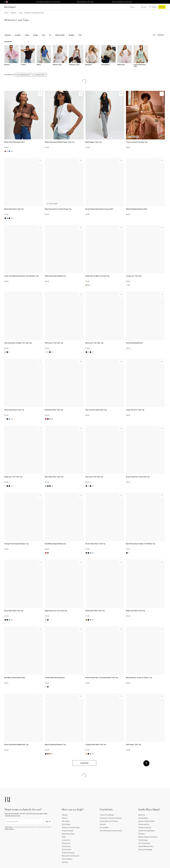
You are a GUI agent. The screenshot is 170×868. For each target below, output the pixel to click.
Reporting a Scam (68, 834)
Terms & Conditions (107, 815)
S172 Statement (144, 843)
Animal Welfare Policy (146, 846)
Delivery (65, 815)
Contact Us (66, 840)
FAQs (64, 837)
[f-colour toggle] (28, 35)
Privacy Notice (9, 829)
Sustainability (143, 818)
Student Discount (68, 853)
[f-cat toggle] (8, 35)
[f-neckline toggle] (72, 35)
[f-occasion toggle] (19, 35)
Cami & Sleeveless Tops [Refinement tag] (24, 75)
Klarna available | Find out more (122, 2)
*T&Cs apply (9, 827)
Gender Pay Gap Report (147, 831)
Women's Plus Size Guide (71, 828)
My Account (66, 843)
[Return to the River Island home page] (11, 7)
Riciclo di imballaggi (145, 850)
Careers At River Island (146, 821)
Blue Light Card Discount (71, 856)
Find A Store (66, 846)
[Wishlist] (40, 94)
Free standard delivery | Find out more (48, 2)
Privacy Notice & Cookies (109, 821)
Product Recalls (68, 831)
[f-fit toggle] (51, 35)
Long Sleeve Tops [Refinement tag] (40, 75)
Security (103, 824)
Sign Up (48, 821)
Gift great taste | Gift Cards (85, 2)
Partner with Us (144, 824)
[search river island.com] (131, 7)
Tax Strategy (143, 840)
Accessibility (104, 828)
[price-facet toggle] (81, 35)
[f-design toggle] (36, 35)
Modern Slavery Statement (148, 837)
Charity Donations (145, 828)
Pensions (142, 834)
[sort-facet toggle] (159, 35)
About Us (142, 815)
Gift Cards (66, 821)
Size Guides (66, 824)
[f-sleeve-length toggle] (61, 35)
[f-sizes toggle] (45, 35)
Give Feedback (67, 859)
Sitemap (65, 862)
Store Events (67, 850)
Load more (84, 763)
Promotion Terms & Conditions (111, 818)
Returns (65, 818)
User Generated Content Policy (111, 831)
